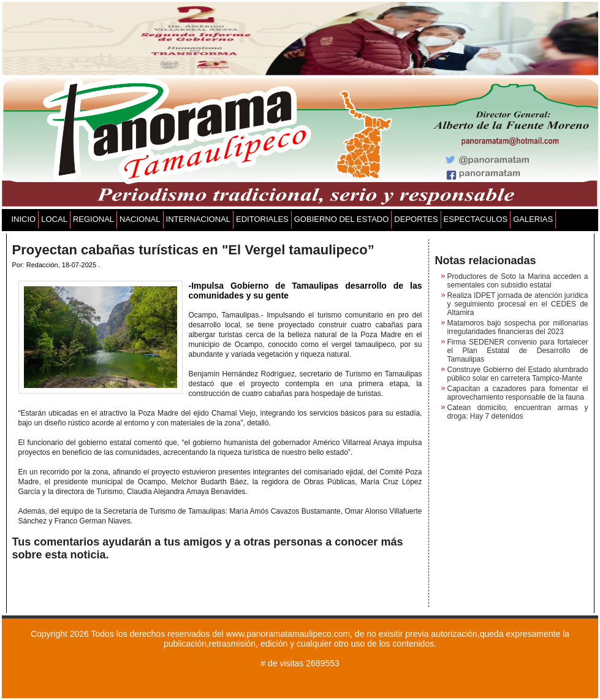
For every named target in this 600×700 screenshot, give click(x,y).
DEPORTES (416, 219)
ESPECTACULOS (476, 219)
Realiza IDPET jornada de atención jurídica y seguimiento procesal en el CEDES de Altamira (518, 304)
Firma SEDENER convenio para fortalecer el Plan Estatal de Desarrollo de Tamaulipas (518, 351)
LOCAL (54, 219)
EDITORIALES (262, 219)
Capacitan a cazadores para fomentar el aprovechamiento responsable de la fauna (518, 393)
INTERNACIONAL (198, 219)
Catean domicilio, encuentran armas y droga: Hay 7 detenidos (518, 412)
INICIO (24, 219)
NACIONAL (140, 219)
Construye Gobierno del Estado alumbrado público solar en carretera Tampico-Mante (518, 374)
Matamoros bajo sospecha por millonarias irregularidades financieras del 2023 (518, 327)
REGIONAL (93, 219)
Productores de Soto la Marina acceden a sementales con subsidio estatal (518, 281)
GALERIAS (533, 219)
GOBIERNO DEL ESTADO (342, 219)
